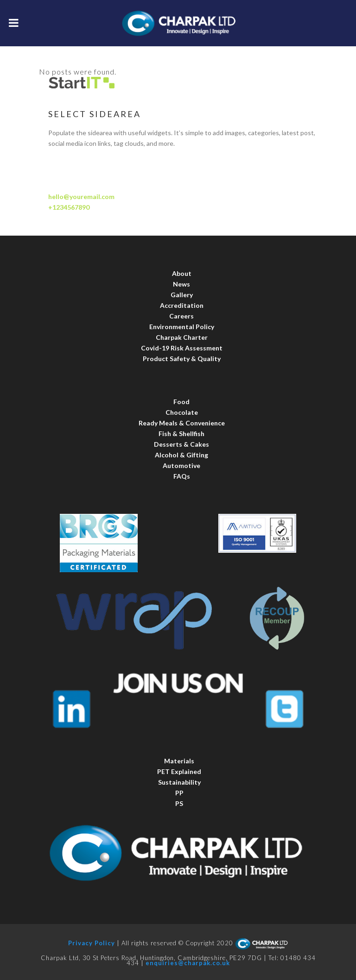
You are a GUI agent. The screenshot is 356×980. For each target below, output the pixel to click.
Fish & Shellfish (181, 434)
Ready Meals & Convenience (182, 423)
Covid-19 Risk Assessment (182, 348)
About (182, 273)
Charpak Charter (182, 337)
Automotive (181, 465)
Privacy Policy (92, 943)
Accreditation (182, 305)
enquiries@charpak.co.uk (188, 963)
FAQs (182, 476)
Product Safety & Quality (182, 359)
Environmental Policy (182, 327)
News (181, 284)
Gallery (182, 295)
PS (179, 803)
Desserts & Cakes (181, 444)
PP (179, 793)
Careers (181, 316)
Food (181, 402)
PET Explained (179, 771)
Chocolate (182, 412)
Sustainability (179, 782)
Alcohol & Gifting (181, 455)
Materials (179, 761)
